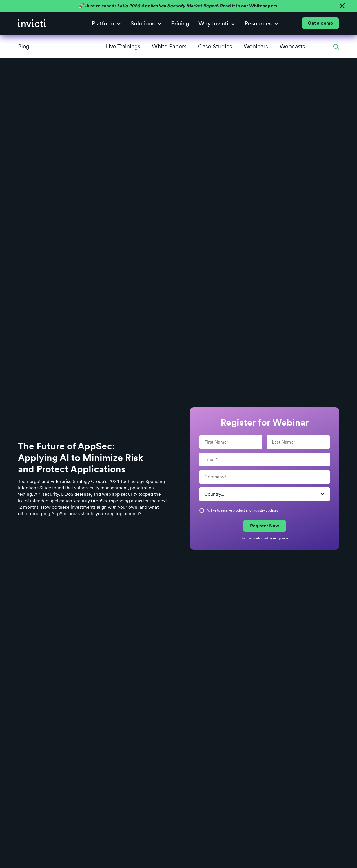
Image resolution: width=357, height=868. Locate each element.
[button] (106, 23)
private (283, 538)
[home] (32, 23)
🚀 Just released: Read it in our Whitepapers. (178, 6)
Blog (24, 46)
